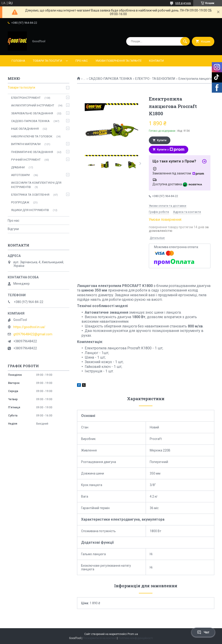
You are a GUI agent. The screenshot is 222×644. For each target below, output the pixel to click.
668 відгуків (183, 3)
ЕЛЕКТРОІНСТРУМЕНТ (26, 98)
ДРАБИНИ (18, 167)
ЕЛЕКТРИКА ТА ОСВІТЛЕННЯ (30, 195)
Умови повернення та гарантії (118, 61)
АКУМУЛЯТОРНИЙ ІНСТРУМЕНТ (33, 105)
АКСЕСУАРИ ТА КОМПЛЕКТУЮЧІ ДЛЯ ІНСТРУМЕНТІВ (36, 185)
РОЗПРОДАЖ (20, 202)
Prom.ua (133, 634)
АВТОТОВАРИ (20, 175)
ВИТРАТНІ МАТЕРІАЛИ (26, 144)
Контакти (156, 61)
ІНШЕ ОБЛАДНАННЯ (25, 129)
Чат (203, 632)
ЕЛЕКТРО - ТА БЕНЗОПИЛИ (155, 79)
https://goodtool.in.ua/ (29, 327)
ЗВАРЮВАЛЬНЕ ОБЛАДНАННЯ (32, 113)
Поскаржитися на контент (100, 638)
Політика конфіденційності (136, 638)
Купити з (171, 150)
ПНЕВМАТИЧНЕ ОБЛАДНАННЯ (32, 152)
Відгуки (13, 229)
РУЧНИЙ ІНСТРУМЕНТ (26, 160)
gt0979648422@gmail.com (33, 334)
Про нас (82, 61)
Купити (162, 140)
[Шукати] (185, 41)
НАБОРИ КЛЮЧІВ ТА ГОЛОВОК (32, 136)
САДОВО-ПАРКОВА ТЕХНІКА (110, 79)
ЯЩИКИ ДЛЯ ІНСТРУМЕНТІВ (30, 210)
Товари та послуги (47, 61)
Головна (18, 61)
